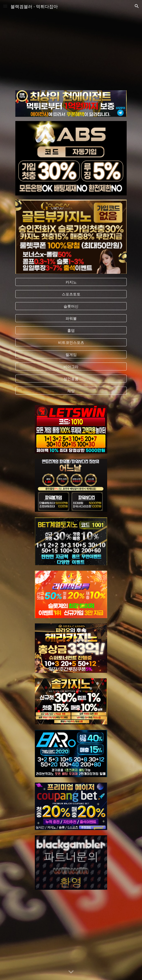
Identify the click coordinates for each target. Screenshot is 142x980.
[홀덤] (71, 330)
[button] (5, 6)
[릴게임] (71, 355)
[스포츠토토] (71, 294)
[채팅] (71, 391)
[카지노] (71, 282)
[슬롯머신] (71, 306)
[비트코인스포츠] (71, 342)
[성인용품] (71, 379)
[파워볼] (71, 318)
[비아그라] (71, 367)
